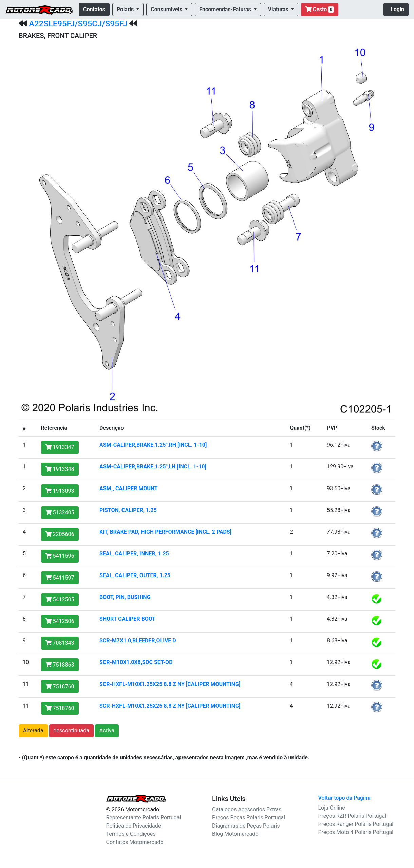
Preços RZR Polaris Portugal (352, 816)
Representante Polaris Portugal (144, 818)
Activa (107, 731)
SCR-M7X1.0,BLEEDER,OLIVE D (138, 641)
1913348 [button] (60, 469)
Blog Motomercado (235, 834)
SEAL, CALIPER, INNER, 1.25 (134, 554)
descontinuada (71, 731)
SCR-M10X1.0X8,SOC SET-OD (136, 662)
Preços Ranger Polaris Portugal (356, 824)
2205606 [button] (60, 534)
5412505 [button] (60, 599)
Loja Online (332, 808)
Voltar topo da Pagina (344, 798)
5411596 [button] (60, 556)
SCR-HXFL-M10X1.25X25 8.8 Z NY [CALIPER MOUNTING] (170, 684)
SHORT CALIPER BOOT (127, 619)
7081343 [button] (60, 643)
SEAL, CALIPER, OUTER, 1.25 (135, 575)
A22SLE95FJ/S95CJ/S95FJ (78, 24)
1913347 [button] (60, 447)
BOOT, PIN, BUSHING (125, 597)
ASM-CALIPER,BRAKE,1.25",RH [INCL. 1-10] (153, 445)
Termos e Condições (131, 834)
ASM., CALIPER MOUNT (129, 488)
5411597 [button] (60, 578)
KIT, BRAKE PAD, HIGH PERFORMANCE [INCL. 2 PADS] (165, 532)
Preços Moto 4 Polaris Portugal (356, 832)
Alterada (33, 731)
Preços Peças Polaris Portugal (249, 818)
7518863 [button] (60, 665)
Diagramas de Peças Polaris (246, 826)
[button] (128, 10)
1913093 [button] (60, 491)
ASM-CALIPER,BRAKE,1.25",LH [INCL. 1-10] (153, 467)
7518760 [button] (60, 686)
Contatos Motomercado (135, 842)
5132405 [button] (60, 512)
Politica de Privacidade (134, 826)
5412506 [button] (60, 621)
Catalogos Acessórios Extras (247, 809)
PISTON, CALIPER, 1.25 (128, 510)
